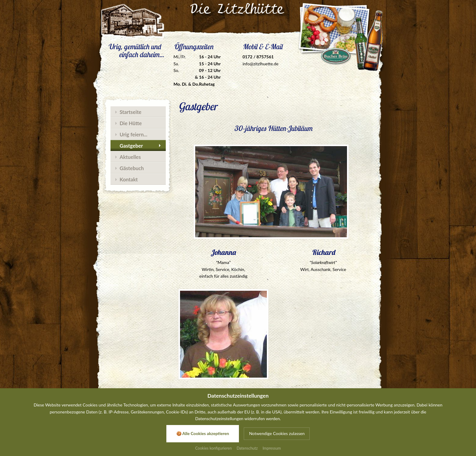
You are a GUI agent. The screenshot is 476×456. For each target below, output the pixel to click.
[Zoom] (281, 192)
